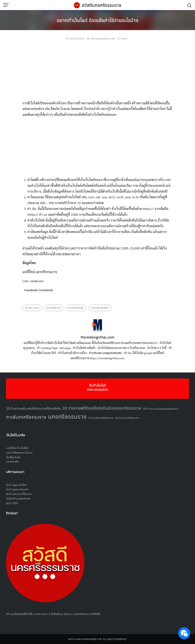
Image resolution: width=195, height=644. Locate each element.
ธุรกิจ (124, 38)
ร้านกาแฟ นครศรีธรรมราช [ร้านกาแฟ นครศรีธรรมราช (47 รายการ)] (127, 418)
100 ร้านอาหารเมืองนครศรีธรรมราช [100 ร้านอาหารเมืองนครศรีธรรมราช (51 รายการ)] (161, 408)
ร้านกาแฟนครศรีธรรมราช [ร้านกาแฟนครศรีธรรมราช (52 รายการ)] (101, 418)
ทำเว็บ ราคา (32, 308)
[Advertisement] (98, 72)
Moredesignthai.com (103, 38)
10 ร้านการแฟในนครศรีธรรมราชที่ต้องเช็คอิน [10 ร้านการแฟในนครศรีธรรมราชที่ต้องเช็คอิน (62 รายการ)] (33, 408)
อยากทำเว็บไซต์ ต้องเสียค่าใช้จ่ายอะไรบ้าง (97, 20)
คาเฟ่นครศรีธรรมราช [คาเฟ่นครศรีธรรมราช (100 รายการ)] (26, 417)
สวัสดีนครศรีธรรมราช (102, 5)
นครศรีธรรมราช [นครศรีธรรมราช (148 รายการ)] (67, 416)
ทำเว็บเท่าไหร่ (76, 308)
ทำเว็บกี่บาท (54, 308)
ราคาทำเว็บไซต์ (100, 308)
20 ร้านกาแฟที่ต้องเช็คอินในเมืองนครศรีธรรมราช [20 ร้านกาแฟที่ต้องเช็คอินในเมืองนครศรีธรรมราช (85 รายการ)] (102, 408)
